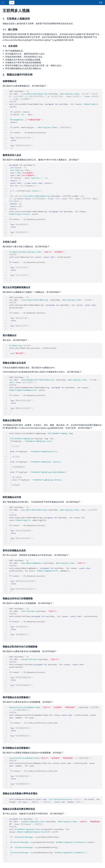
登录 (101, 3)
